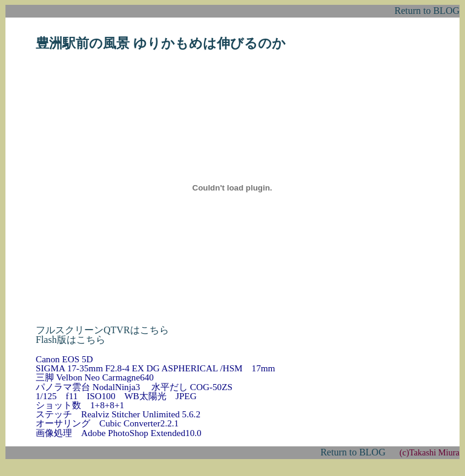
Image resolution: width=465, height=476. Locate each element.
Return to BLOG (427, 11)
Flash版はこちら (71, 340)
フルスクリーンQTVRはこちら (102, 330)
